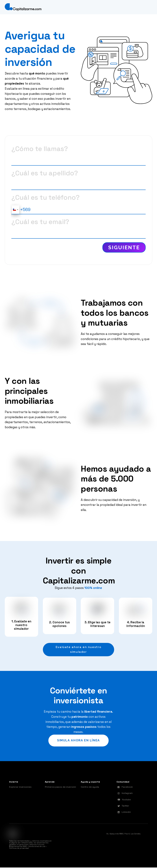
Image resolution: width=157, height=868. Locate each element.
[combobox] (15, 210)
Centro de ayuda (90, 787)
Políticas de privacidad (19, 849)
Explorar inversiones (20, 787)
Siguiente (124, 247)
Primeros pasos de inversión (60, 787)
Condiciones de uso (37, 847)
